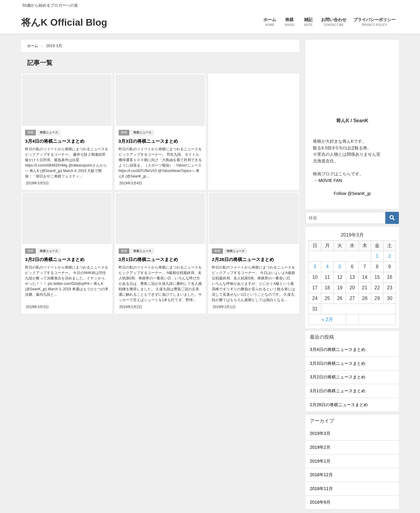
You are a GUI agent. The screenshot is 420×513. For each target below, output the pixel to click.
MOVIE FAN (330, 180)
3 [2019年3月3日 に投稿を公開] (315, 267)
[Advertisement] (254, 123)
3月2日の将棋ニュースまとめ (56, 257)
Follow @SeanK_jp (352, 193)
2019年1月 (320, 461)
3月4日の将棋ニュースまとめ (56, 140)
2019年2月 (320, 447)
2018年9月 (320, 502)
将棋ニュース (49, 132)
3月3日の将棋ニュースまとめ (149, 140)
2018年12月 (321, 475)
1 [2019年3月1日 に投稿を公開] (377, 256)
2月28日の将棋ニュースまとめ (244, 257)
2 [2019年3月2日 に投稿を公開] (390, 256)
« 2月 (327, 319)
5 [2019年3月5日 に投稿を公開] (340, 267)
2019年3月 (320, 433)
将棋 (30, 132)
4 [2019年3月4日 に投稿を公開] (327, 267)
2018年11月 (321, 489)
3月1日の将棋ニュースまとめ (149, 257)
